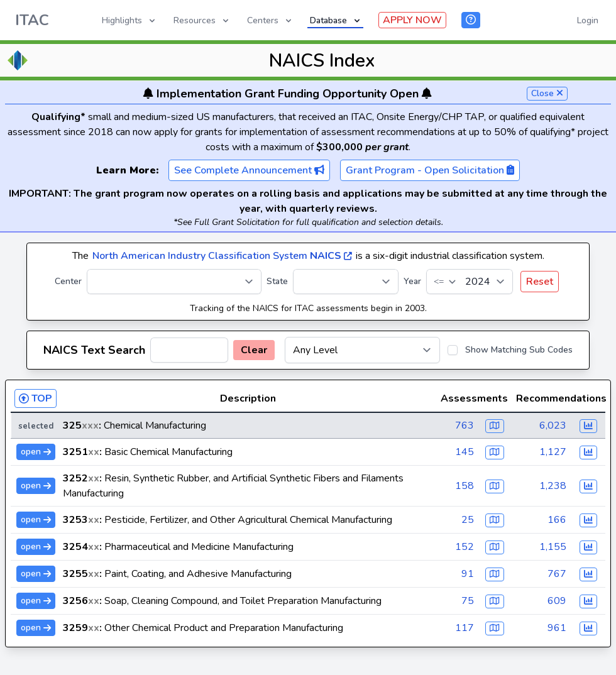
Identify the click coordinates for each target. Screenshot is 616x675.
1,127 (553, 452)
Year (412, 281)
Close (547, 93)
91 (468, 574)
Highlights (129, 20)
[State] (346, 282)
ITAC (32, 20)
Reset (540, 282)
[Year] (470, 282)
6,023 (553, 425)
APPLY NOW (412, 20)
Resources (202, 20)
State (277, 281)
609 (557, 601)
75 (468, 601)
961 (557, 628)
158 (465, 486)
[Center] (174, 282)
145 (465, 452)
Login (588, 20)
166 (557, 520)
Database (336, 20)
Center (68, 281)
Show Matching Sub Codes (519, 350)
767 (557, 574)
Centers (270, 20)
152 (465, 547)
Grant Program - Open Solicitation (430, 170)
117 (465, 628)
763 (465, 425)
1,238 (553, 486)
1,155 (553, 547)
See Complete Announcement (249, 170)
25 (468, 520)
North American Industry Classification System (222, 256)
